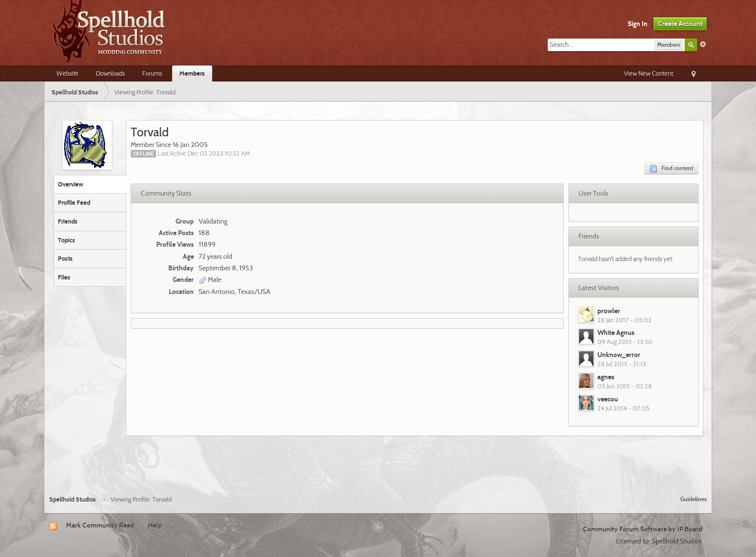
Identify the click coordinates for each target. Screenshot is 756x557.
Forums (152, 73)
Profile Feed (74, 202)
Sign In (638, 24)
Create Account (680, 24)
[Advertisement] (378, 462)
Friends (68, 221)
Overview (70, 184)
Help (155, 525)
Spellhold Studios (73, 499)
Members (192, 73)
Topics (67, 240)
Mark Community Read (100, 525)
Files (64, 277)
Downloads (110, 73)
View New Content (648, 73)
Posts (65, 258)
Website (67, 73)
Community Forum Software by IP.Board (643, 529)
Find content (671, 168)
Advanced (703, 44)
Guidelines (694, 499)
